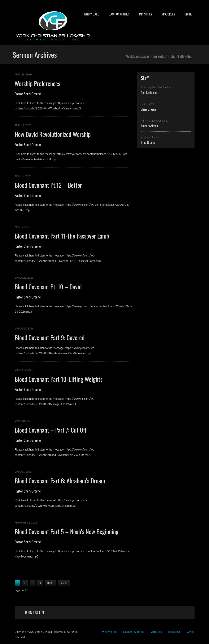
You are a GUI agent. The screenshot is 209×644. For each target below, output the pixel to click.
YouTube (176, 613)
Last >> (64, 583)
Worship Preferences (37, 83)
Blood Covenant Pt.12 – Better (48, 185)
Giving (189, 14)
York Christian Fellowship (53, 25)
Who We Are (91, 14)
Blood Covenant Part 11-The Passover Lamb (62, 236)
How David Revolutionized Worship (53, 134)
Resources (168, 14)
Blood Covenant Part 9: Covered (50, 337)
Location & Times (119, 14)
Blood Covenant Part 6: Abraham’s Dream (60, 481)
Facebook (151, 613)
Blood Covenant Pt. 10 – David (48, 287)
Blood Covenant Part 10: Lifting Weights (59, 379)
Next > (50, 583)
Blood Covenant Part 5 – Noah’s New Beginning (67, 531)
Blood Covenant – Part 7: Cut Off (51, 430)
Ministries (145, 14)
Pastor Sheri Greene (28, 94)
